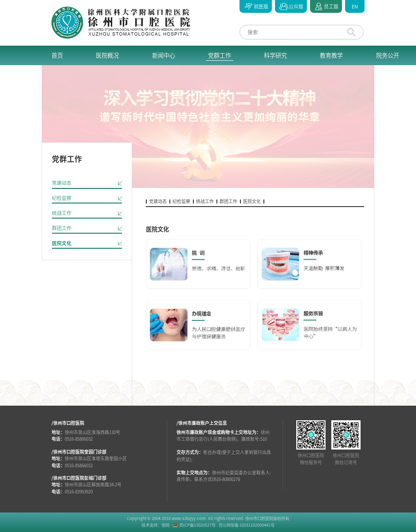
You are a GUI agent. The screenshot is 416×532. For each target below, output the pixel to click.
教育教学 (331, 55)
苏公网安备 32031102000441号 (247, 525)
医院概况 (107, 55)
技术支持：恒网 (155, 525)
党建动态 (62, 183)
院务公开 (388, 55)
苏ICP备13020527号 (197, 525)
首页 (57, 55)
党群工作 (220, 55)
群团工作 (62, 228)
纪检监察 (62, 198)
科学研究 (275, 55)
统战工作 (62, 213)
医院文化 (62, 243)
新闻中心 (164, 55)
